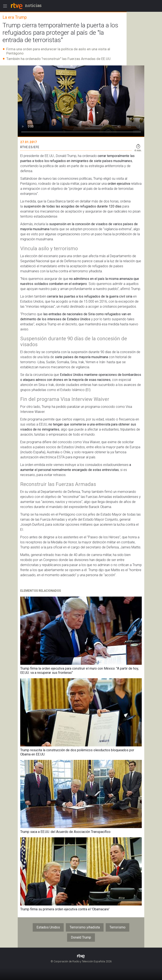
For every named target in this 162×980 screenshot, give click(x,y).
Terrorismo (117, 927)
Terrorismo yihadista (85, 927)
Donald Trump (81, 937)
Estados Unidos (48, 927)
